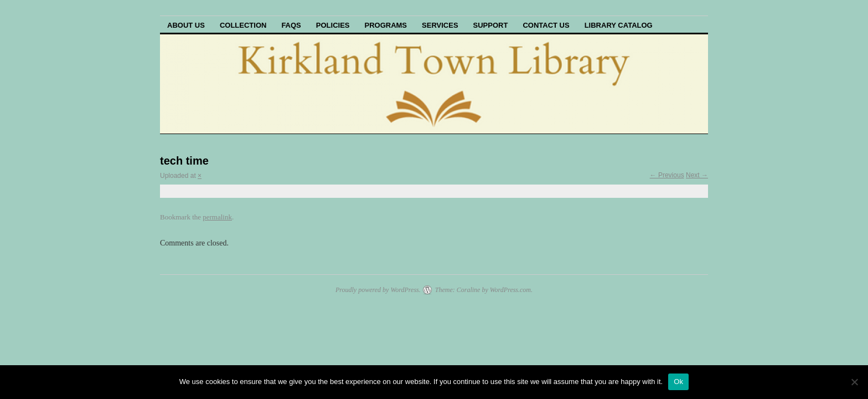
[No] (854, 382)
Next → (697, 175)
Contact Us (546, 25)
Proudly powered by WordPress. (378, 290)
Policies (333, 25)
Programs (386, 25)
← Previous (667, 175)
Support (491, 25)
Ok (678, 382)
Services (440, 25)
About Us (186, 25)
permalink (217, 217)
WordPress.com (510, 290)
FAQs (291, 25)
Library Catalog (619, 25)
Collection (243, 25)
